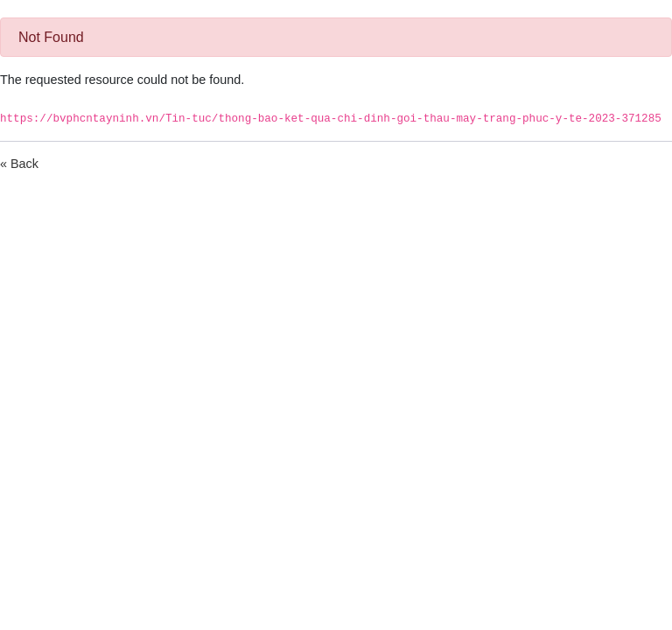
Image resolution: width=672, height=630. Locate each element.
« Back (19, 164)
